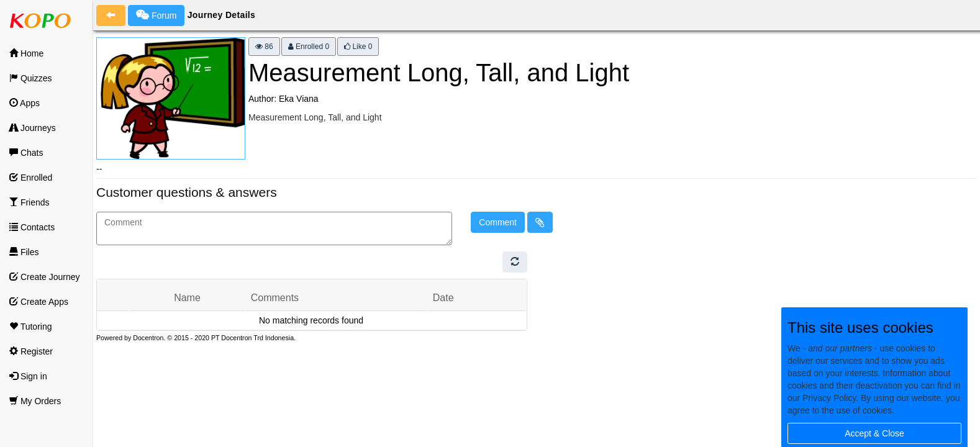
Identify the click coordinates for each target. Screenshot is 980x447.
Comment (498, 222)
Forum (156, 15)
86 (264, 47)
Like (358, 47)
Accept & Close (874, 433)
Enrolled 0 (309, 47)
